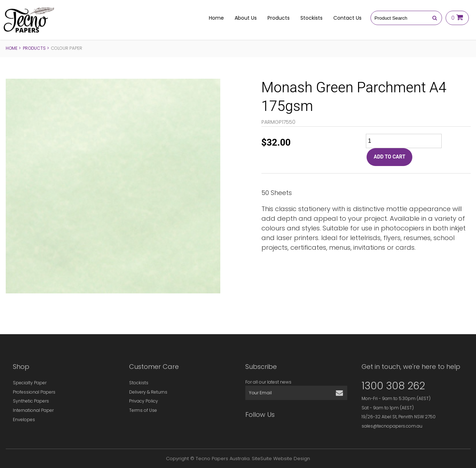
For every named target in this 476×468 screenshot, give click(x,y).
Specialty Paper (30, 383)
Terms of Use (143, 410)
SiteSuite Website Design (281, 459)
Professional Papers (34, 392)
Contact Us (347, 18)
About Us (246, 18)
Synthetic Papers (31, 401)
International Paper (33, 410)
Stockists (311, 18)
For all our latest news (268, 382)
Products (279, 18)
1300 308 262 (393, 386)
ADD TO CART (389, 157)
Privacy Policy (144, 401)
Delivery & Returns (148, 392)
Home (216, 18)
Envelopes (24, 420)
